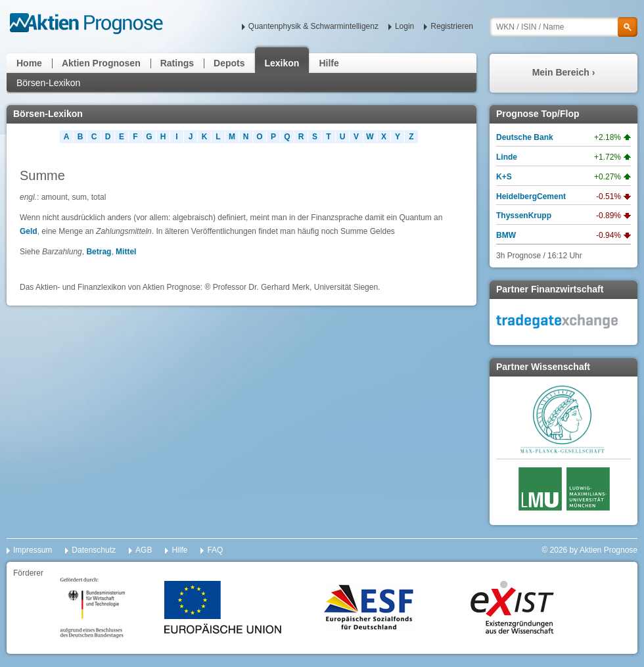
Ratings (177, 63)
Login (404, 26)
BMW (506, 235)
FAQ (215, 550)
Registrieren (452, 26)
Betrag (99, 252)
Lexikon (282, 63)
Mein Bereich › (564, 72)
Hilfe (329, 63)
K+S (504, 177)
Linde (507, 157)
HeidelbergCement (531, 196)
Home (29, 63)
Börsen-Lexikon (48, 83)
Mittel (126, 252)
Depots (229, 63)
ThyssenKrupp (524, 216)
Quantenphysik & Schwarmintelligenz (313, 26)
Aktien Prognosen (101, 63)
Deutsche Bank (525, 137)
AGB (144, 550)
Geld (29, 231)
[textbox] (563, 27)
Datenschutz (94, 550)
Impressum (33, 550)
